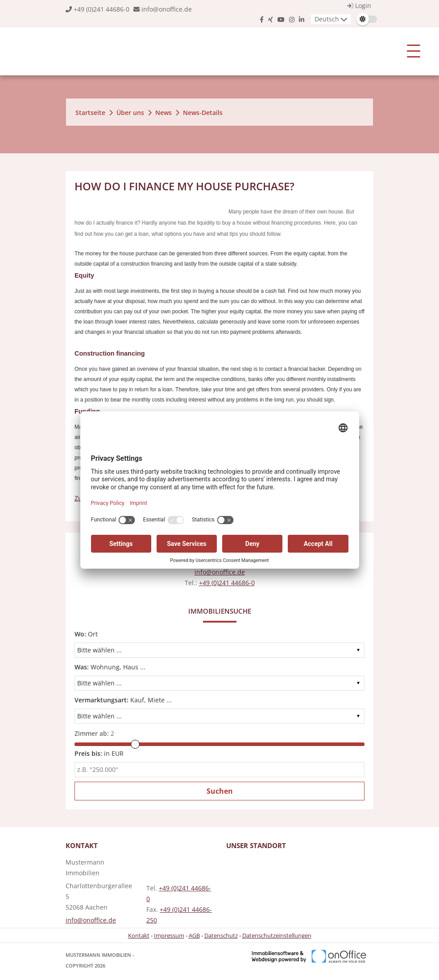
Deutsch (327, 19)
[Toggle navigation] (414, 51)
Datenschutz (221, 935)
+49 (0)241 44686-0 (101, 9)
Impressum (169, 935)
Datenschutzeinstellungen (277, 935)
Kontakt (139, 935)
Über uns (130, 113)
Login (358, 6)
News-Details (203, 113)
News (164, 113)
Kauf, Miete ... (123, 700)
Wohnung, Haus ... (110, 667)
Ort (86, 634)
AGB (194, 935)
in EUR (99, 753)
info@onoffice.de (167, 9)
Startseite (90, 113)
